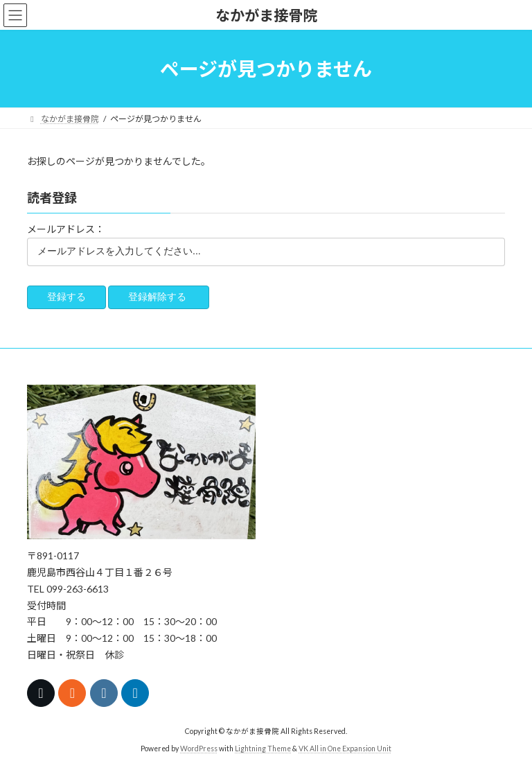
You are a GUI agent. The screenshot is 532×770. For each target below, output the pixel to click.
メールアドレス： (66, 230)
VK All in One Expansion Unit (345, 749)
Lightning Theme (263, 749)
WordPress (199, 749)
